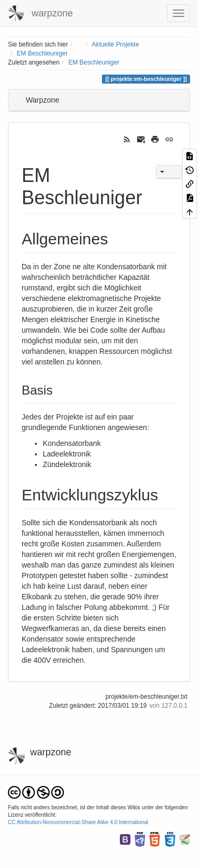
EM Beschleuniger (43, 53)
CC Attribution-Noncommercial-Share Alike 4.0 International (78, 822)
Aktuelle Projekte (115, 44)
